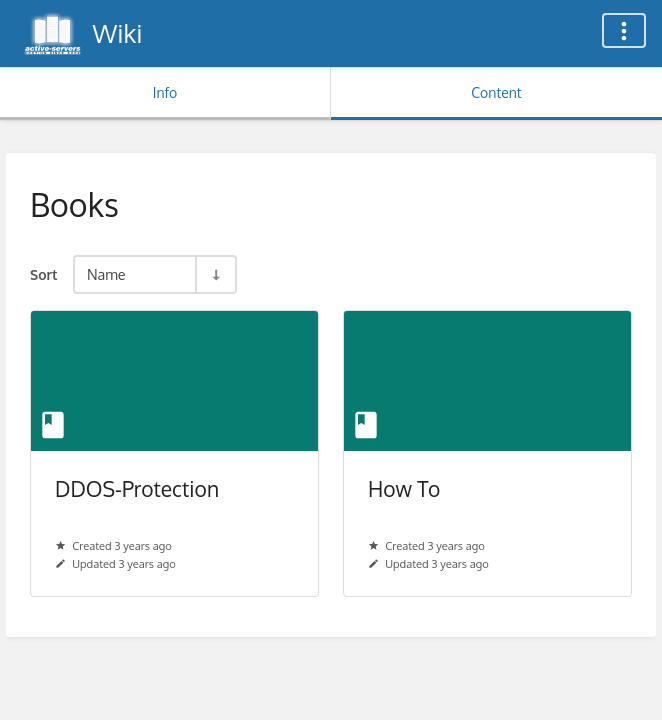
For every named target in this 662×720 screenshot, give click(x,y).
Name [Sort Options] (106, 274)
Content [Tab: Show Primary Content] (496, 92)
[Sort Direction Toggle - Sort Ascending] (215, 274)
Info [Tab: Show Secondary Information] (165, 92)
